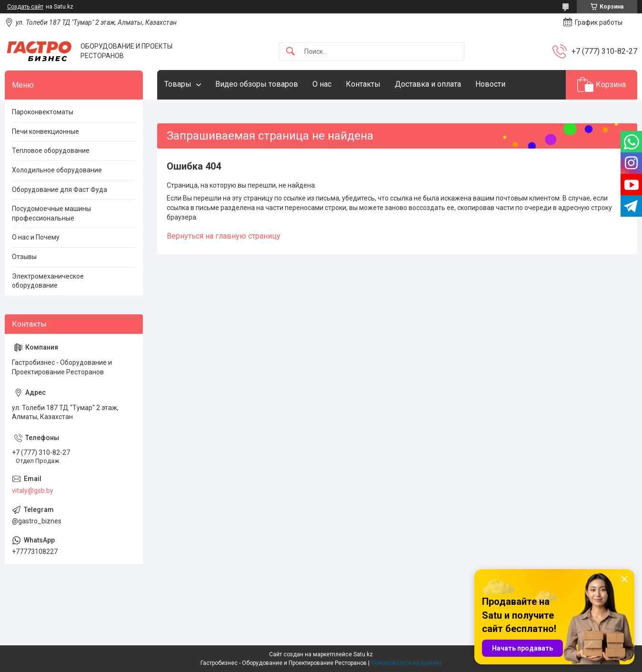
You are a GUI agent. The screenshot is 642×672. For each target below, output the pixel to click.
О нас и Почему (36, 237)
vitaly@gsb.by (33, 491)
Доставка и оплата (428, 84)
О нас (322, 84)
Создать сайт (25, 7)
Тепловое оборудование (51, 150)
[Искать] (291, 52)
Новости (490, 84)
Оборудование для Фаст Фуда (60, 190)
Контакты (363, 84)
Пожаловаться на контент (406, 663)
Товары (178, 84)
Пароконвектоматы (43, 112)
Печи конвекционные (45, 131)
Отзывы (24, 257)
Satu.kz (363, 654)
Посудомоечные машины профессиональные (51, 213)
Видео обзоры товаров (257, 84)
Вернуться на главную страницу (224, 236)
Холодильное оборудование (57, 170)
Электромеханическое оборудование (48, 281)
